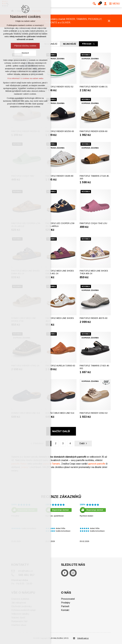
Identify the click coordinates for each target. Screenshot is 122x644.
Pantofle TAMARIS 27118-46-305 (95, 177)
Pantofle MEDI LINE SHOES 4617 (60, 320)
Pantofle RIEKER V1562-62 (94, 413)
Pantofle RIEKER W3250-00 (60, 131)
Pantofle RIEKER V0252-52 (59, 87)
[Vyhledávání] (94, 4)
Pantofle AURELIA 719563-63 (60, 366)
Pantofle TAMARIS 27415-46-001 (95, 367)
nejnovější (70, 44)
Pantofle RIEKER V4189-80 (59, 176)
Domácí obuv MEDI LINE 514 (60, 413)
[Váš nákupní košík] (100, 4)
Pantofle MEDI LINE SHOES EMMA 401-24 (60, 272)
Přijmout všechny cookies (25, 46)
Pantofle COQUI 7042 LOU (93, 223)
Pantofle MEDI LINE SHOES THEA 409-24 (94, 272)
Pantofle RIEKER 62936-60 (94, 131)
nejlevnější (51, 44)
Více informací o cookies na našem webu (25, 78)
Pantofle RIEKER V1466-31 (94, 87)
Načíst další (61, 431)
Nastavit (25, 53)
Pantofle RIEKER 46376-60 (94, 318)
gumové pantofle (97, 464)
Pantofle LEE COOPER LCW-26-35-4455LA (60, 225)
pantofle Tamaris (51, 464)
